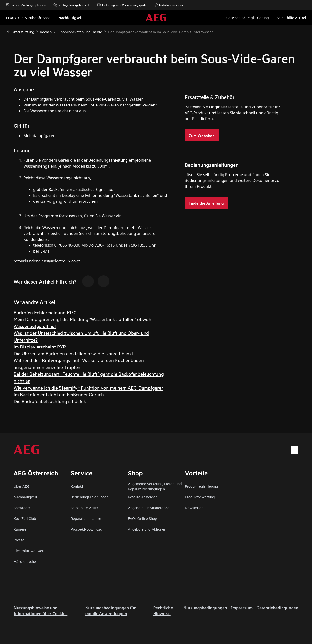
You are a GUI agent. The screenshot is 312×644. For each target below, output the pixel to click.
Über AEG (22, 486)
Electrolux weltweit (29, 551)
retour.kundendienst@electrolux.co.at (47, 260)
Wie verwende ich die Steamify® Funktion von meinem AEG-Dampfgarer (88, 387)
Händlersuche (25, 561)
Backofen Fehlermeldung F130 (45, 312)
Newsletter (194, 508)
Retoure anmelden (143, 497)
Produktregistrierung (201, 486)
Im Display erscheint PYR (40, 346)
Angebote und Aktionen (147, 529)
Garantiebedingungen (277, 608)
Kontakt (77, 486)
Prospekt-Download (87, 529)
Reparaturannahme (86, 518)
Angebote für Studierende (149, 508)
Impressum (242, 608)
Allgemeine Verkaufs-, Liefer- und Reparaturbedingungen (155, 486)
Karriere (20, 529)
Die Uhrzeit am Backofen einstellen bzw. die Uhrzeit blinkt (74, 353)
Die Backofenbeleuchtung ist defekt (51, 401)
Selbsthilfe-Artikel (85, 508)
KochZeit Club (25, 518)
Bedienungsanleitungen (89, 497)
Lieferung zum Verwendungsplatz (122, 5)
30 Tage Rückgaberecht (71, 5)
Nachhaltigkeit (25, 497)
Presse (19, 540)
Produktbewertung (200, 497)
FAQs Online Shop (142, 518)
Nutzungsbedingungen (205, 608)
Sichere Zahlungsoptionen (26, 5)
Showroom (22, 508)
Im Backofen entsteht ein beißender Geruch (59, 394)
